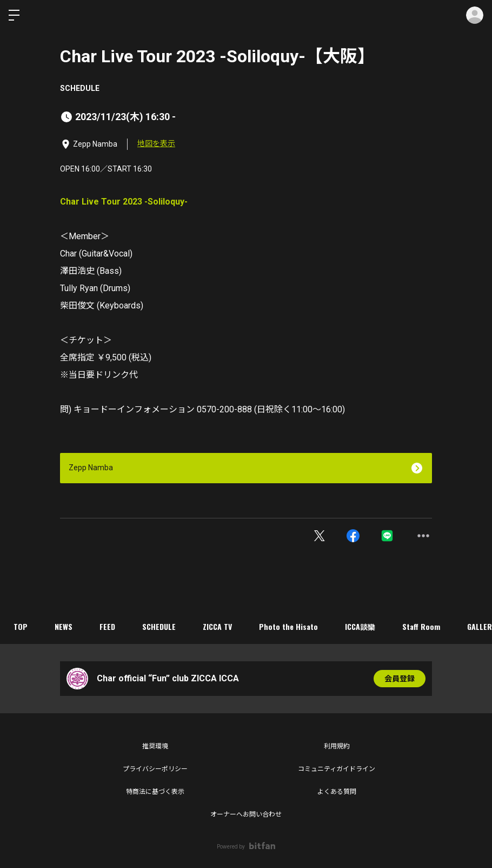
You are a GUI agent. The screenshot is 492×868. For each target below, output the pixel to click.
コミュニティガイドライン (337, 769)
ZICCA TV (217, 626)
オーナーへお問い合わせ (246, 814)
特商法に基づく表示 (155, 792)
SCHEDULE (80, 88)
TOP (21, 626)
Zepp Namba (91, 468)
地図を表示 (156, 143)
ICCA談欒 (360, 626)
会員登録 (400, 679)
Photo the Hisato (288, 626)
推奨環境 (155, 746)
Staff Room (421, 626)
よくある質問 (337, 792)
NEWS (64, 626)
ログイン (475, 15)
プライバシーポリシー (155, 769)
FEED (107, 626)
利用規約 (337, 746)
